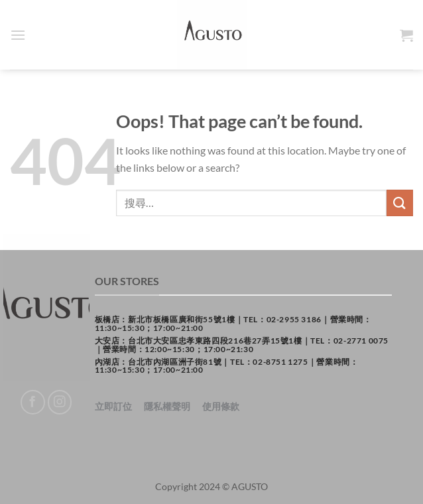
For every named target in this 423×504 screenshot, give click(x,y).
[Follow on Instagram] (60, 402)
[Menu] (18, 35)
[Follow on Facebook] (33, 402)
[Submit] (400, 203)
